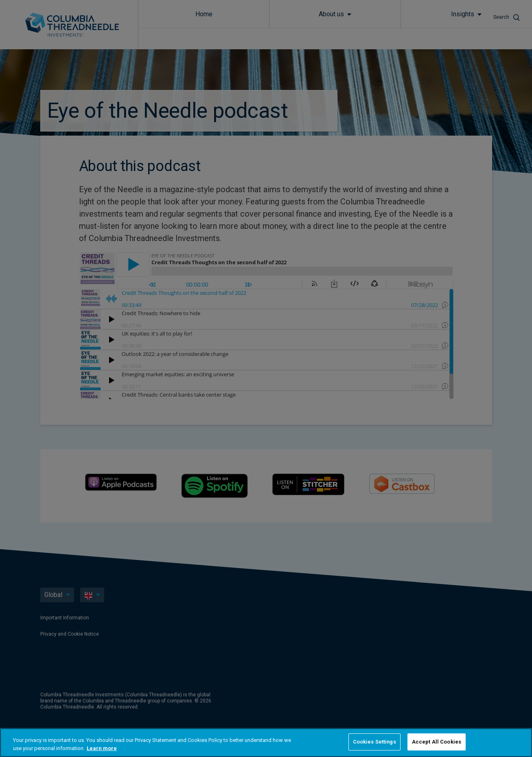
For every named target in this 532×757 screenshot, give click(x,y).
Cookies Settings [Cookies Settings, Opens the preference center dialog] (374, 742)
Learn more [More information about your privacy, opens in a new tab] (102, 748)
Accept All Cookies (437, 742)
